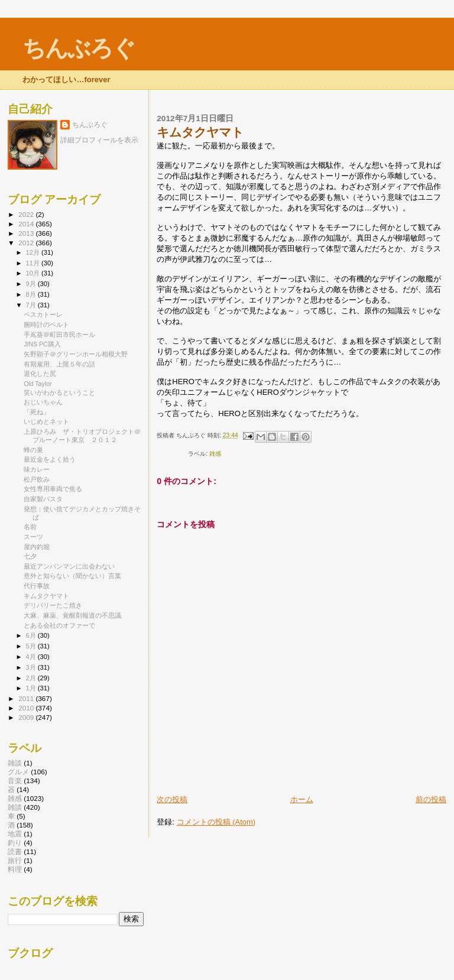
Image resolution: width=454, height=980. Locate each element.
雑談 (15, 763)
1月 (32, 688)
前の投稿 (431, 799)
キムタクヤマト (46, 596)
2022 (27, 214)
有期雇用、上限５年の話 (59, 364)
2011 (27, 698)
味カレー (37, 469)
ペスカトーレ (43, 314)
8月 (32, 294)
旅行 (15, 860)
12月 (34, 252)
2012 (27, 243)
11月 (34, 263)
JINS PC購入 (42, 344)
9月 (32, 284)
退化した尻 (40, 374)
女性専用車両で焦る (53, 489)
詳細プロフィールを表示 (99, 140)
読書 (15, 851)
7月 (32, 305)
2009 (27, 717)
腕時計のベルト (46, 324)
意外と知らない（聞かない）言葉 (72, 576)
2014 (27, 224)
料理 (15, 869)
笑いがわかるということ (59, 392)
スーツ (33, 537)
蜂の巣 (33, 450)
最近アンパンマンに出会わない (69, 566)
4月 (32, 657)
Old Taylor (38, 384)
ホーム (302, 799)
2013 (27, 233)
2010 (27, 708)
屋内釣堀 (37, 547)
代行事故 (37, 586)
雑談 (15, 807)
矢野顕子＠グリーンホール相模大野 (76, 354)
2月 (32, 678)
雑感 (215, 454)
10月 (34, 273)
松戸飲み (37, 479)
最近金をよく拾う (50, 459)
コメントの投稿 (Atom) (216, 822)
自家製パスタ (43, 499)
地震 (15, 834)
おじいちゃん (43, 402)
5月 (32, 646)
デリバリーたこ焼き (53, 605)
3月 (32, 667)
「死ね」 (37, 412)
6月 (32, 635)
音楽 (15, 781)
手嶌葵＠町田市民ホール (59, 335)
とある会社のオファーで (59, 625)
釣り (15, 843)
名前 (30, 527)
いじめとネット (46, 421)
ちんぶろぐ (79, 48)
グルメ (18, 772)
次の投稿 (172, 799)
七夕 (30, 556)
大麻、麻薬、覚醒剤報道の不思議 (72, 615)
